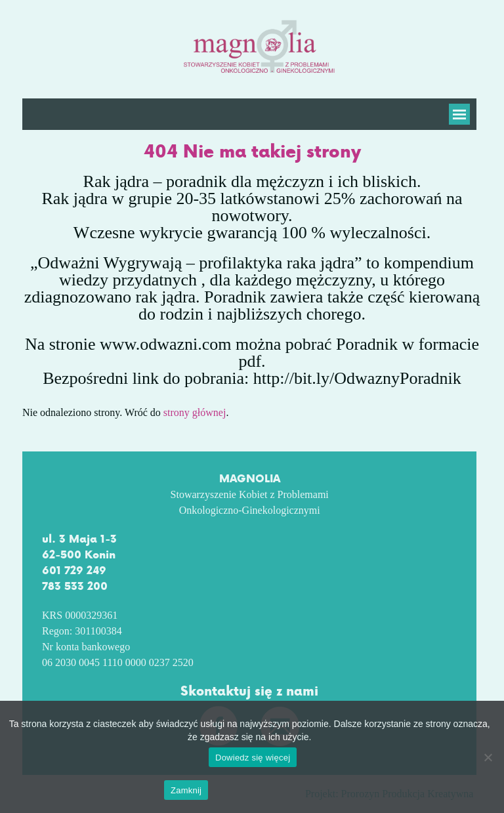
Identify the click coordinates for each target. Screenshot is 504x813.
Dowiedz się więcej (255, 758)
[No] (488, 757)
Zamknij (186, 790)
